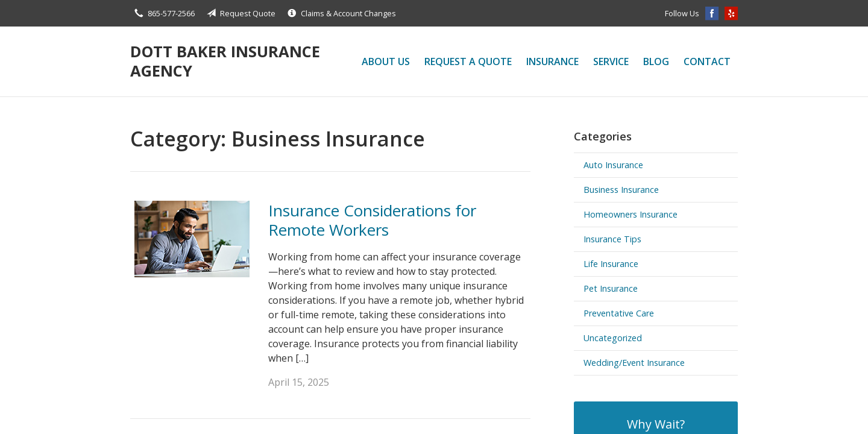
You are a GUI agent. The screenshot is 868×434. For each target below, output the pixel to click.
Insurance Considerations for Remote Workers (372, 220)
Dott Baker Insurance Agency (225, 61)
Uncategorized (613, 338)
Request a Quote (468, 61)
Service (611, 61)
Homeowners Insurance (631, 214)
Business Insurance (621, 190)
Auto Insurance (613, 165)
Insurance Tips (612, 239)
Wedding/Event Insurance (634, 363)
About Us (386, 61)
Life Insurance (611, 264)
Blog (656, 61)
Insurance (552, 61)
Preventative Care (619, 313)
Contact (707, 61)
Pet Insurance (611, 288)
